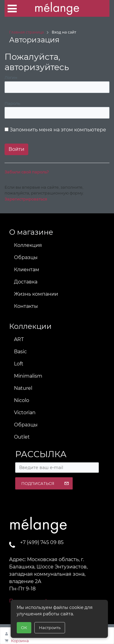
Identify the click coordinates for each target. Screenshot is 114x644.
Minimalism (28, 376)
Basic (20, 352)
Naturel (23, 388)
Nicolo (22, 400)
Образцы (26, 257)
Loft (19, 364)
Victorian (25, 413)
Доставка (26, 282)
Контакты (26, 306)
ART (19, 339)
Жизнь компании (36, 294)
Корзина (20, 641)
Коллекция (28, 245)
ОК (24, 628)
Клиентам (27, 270)
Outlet (22, 437)
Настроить (50, 628)
